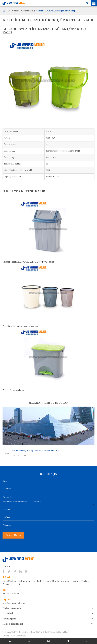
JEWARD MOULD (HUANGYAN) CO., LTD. (33, 632)
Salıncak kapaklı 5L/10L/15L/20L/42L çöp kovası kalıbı (28, 262)
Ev (9, 11)
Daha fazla (19, 456)
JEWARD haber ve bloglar (49, 403)
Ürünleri (16, 11)
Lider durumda (12, 608)
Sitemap (6, 636)
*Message (7, 497)
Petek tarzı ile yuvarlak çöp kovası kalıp (21, 326)
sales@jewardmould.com (14, 603)
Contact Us (13, 535)
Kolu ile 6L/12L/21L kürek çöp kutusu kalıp (56, 11)
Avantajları (9, 619)
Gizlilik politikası (18, 636)
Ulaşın (6, 566)
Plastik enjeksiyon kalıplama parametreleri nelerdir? (35, 451)
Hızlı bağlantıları (13, 624)
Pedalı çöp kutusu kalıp (13, 390)
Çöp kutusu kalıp (28, 11)
